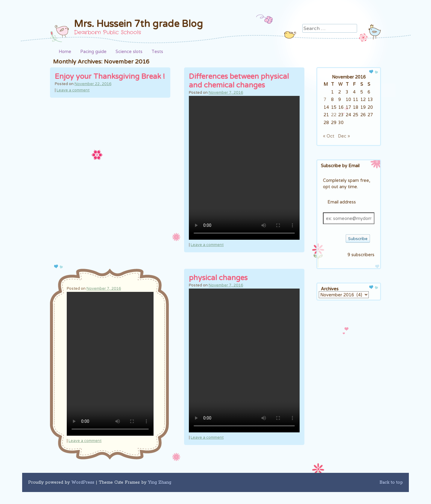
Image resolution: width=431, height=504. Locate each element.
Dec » (344, 136)
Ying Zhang (160, 482)
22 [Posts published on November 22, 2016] (334, 115)
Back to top (391, 482)
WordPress (83, 482)
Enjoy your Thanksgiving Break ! (110, 77)
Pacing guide (93, 51)
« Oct (329, 136)
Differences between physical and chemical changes (239, 81)
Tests (157, 51)
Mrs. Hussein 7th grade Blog (138, 24)
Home (65, 51)
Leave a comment (73, 90)
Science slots (129, 51)
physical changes (218, 278)
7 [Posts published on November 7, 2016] (325, 99)
